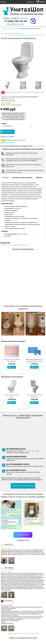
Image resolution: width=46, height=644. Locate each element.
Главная (4, 29)
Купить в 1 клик (7, 137)
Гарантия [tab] (39, 178)
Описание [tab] (6, 178)
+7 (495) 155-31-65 (15, 21)
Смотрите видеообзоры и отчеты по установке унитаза (25, 92)
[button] (43, 85)
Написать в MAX (23, 535)
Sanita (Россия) (13, 29)
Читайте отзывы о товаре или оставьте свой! (15, 246)
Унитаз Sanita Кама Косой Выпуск (14, 33)
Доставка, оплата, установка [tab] (22, 178)
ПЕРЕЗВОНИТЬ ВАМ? (15, 24)
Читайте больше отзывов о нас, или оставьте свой (23, 634)
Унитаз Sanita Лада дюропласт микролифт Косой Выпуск (25, 35)
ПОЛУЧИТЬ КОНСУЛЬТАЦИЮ (23, 486)
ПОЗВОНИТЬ (30, 2)
